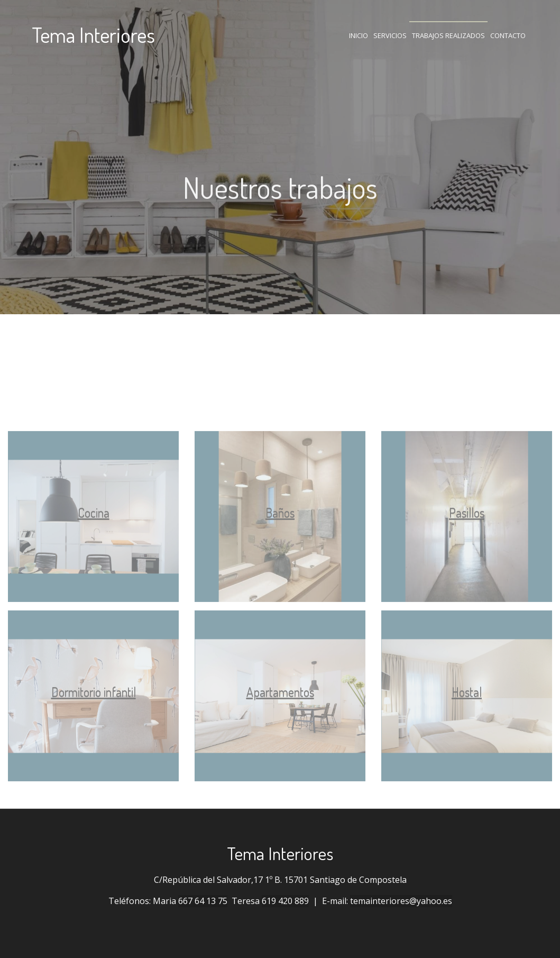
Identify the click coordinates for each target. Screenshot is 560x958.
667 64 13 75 (203, 901)
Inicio (359, 35)
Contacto (508, 35)
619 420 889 (285, 901)
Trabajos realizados (448, 35)
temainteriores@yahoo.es (401, 901)
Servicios (390, 35)
